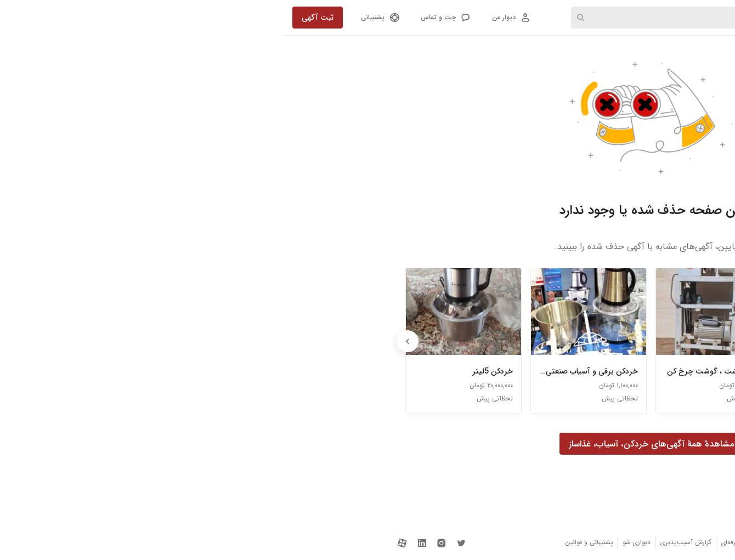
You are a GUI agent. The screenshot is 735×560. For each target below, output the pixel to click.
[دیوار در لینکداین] (138, 542)
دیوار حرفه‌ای (454, 542)
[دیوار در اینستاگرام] (158, 542)
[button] (161, 18)
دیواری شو (353, 542)
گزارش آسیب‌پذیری (402, 542)
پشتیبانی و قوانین (306, 542)
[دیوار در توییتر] (178, 542)
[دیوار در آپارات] (118, 542)
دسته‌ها (581, 18)
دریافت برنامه (530, 542)
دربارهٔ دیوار (572, 542)
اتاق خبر (491, 542)
